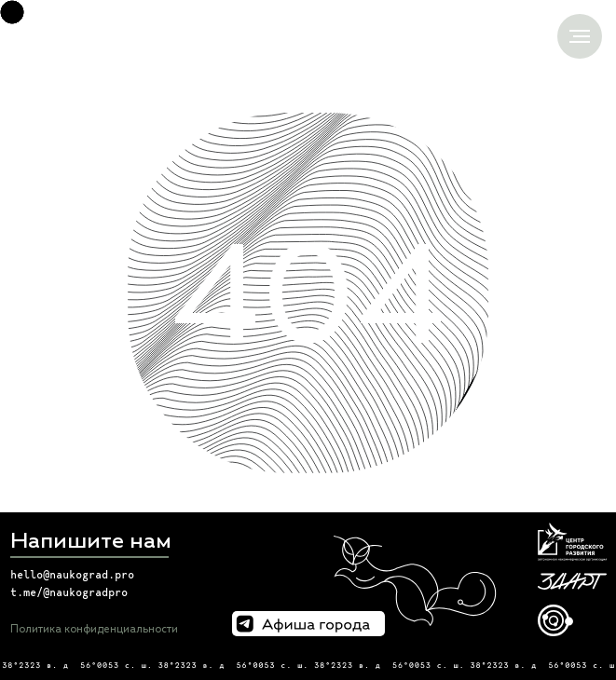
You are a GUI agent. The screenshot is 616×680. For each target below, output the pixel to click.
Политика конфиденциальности (94, 629)
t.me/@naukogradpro (69, 592)
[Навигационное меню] (580, 36)
